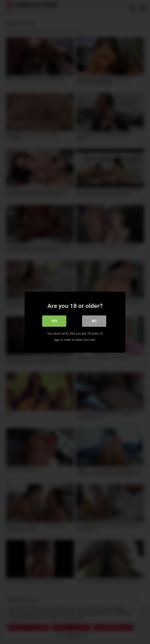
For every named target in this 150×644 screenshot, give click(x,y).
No (94, 321)
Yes (54, 321)
